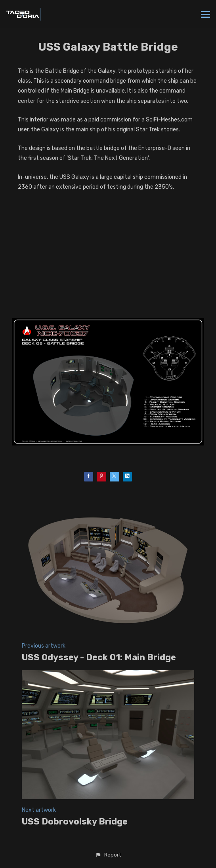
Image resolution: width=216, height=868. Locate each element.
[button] (108, 855)
